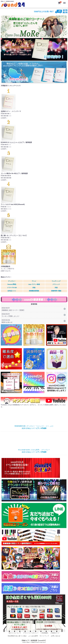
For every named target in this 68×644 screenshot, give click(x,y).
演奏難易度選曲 (34, 291)
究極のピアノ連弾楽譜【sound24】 (34, 641)
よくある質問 (33, 636)
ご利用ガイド (55, 633)
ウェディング (56, 281)
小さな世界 (34, 441)
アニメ (34, 281)
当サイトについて (15, 633)
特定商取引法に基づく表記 (17, 636)
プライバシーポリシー (31, 633)
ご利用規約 (44, 633)
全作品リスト (12, 291)
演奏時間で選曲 (56, 291)
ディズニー (12, 281)
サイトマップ (44, 636)
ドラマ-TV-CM (12, 288)
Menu (65, 2)
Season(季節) (12, 284)
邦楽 (34, 288)
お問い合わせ (56, 636)
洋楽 (56, 288)
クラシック (56, 284)
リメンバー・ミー (34, 417)
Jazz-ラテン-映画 (34, 284)
